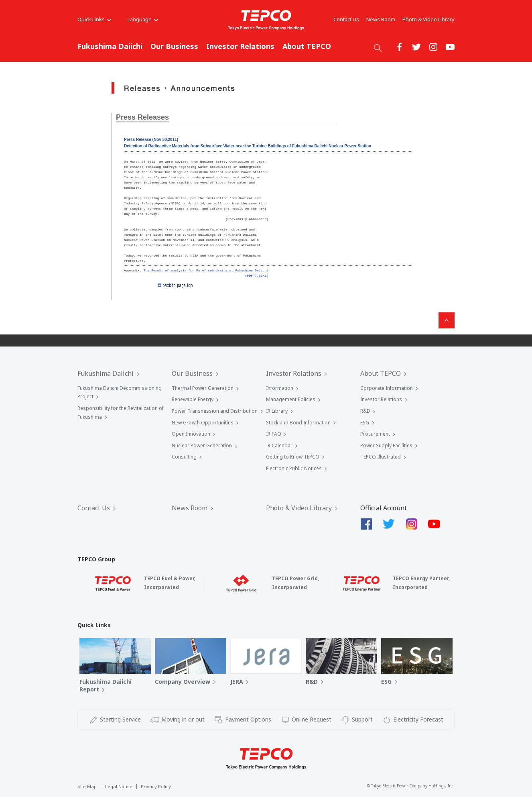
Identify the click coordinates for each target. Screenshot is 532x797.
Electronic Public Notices (294, 468)
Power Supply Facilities (386, 445)
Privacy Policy (156, 786)
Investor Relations (240, 46)
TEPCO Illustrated (381, 457)
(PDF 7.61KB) (257, 276)
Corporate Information (387, 388)
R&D (365, 411)
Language (143, 19)
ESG (365, 423)
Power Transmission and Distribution (215, 411)
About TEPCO (307, 46)
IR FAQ (274, 434)
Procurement (375, 434)
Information (280, 388)
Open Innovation (191, 434)
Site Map (87, 786)
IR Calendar (279, 445)
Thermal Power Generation (203, 388)
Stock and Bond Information (298, 423)
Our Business (174, 46)
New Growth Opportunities (203, 423)
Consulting (184, 457)
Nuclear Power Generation (202, 445)
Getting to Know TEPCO (293, 457)
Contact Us (346, 19)
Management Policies (291, 399)
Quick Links (94, 19)
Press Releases (142, 117)
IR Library (277, 411)
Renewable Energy (193, 399)
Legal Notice (119, 786)
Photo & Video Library (428, 19)
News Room (381, 19)
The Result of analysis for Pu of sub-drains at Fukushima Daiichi (206, 270)
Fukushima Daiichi (110, 46)
